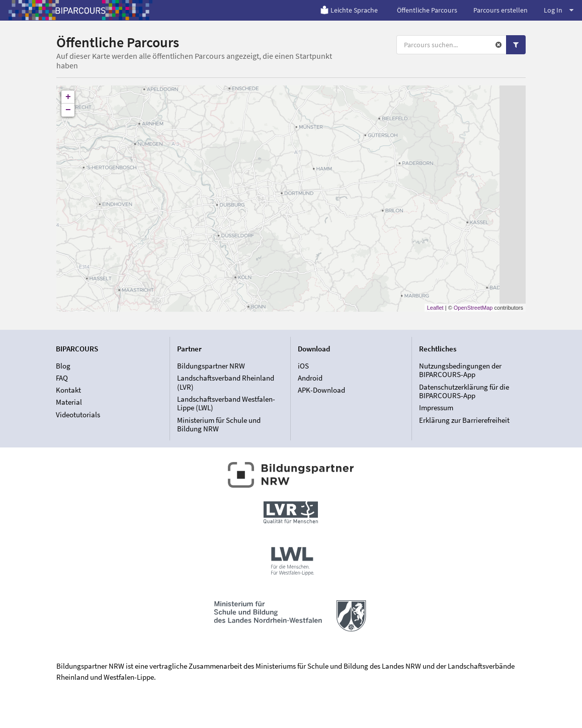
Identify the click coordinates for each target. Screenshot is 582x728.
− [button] (68, 110)
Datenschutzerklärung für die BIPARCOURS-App (464, 391)
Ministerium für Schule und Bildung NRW (219, 424)
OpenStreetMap (473, 308)
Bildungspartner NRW (211, 366)
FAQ (62, 378)
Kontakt (68, 390)
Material (69, 402)
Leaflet (435, 308)
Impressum (436, 407)
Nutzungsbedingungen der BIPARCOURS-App (460, 371)
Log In (559, 10)
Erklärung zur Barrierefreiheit (464, 420)
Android (310, 378)
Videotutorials (78, 415)
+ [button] (68, 97)
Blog (63, 366)
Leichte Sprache (349, 10)
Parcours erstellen (501, 10)
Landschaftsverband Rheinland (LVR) (226, 382)
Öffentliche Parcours (427, 10)
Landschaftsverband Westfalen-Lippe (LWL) (226, 403)
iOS (303, 366)
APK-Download (321, 390)
